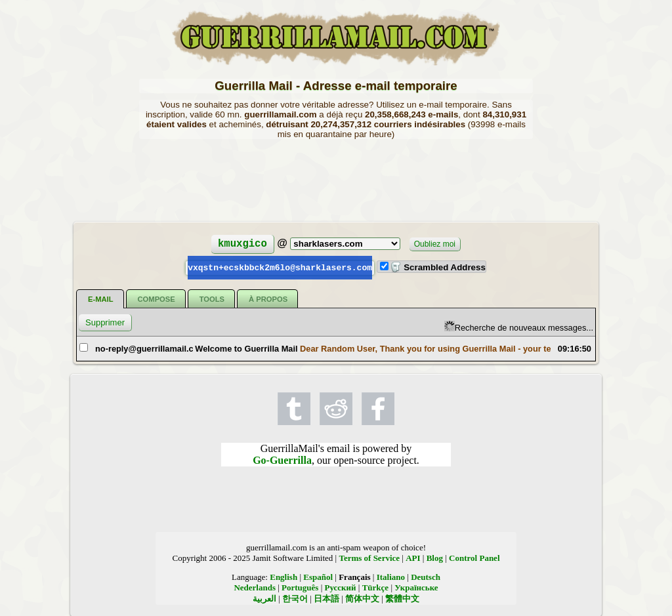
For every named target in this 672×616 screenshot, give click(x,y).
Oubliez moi (435, 244)
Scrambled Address (438, 267)
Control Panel (474, 557)
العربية (264, 598)
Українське (416, 587)
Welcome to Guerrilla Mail (246, 348)
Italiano (391, 576)
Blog (435, 557)
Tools (212, 298)
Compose (157, 298)
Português (300, 587)
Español (318, 576)
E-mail (101, 298)
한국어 (295, 598)
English (283, 576)
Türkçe (375, 587)
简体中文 (362, 598)
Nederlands (255, 587)
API (413, 557)
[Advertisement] (336, 179)
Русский (341, 587)
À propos (268, 298)
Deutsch (426, 576)
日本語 (326, 598)
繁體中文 (402, 598)
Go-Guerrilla (282, 460)
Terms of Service (369, 557)
